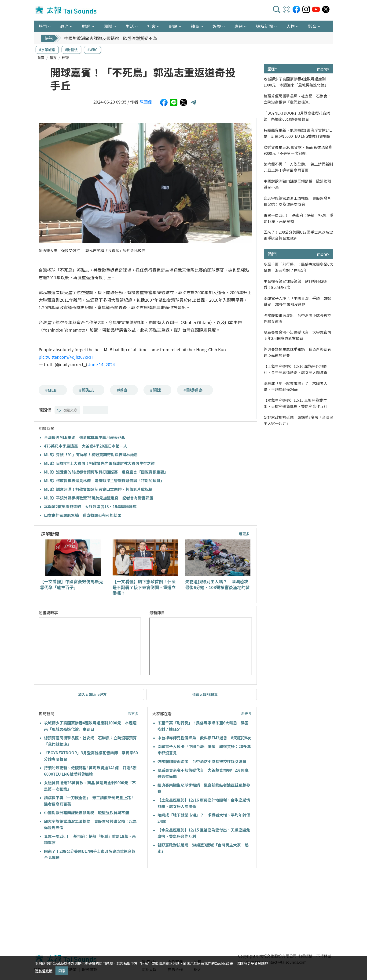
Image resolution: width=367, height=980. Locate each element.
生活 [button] (130, 26)
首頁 (41, 58)
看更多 (244, 534)
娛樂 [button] (217, 26)
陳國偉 (146, 102)
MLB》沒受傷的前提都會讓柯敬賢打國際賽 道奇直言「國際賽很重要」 (106, 472)
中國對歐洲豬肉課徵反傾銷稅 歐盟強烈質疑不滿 (110, 38)
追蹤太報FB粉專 (205, 694)
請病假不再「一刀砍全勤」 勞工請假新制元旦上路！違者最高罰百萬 (298, 167)
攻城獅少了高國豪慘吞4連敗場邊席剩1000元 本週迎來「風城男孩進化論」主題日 (298, 82)
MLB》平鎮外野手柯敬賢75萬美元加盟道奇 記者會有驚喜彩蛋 (99, 498)
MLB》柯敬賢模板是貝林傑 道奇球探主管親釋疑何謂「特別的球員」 (104, 481)
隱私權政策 (44, 971)
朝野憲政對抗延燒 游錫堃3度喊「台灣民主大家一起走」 (299, 420)
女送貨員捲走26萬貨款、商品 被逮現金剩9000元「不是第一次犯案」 (298, 150)
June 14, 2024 (101, 364)
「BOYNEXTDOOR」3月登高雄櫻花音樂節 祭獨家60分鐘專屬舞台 (297, 116)
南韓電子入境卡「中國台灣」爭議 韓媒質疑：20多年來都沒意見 (297, 301)
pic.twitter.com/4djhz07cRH (66, 357)
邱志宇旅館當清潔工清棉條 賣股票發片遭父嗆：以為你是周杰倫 (297, 201)
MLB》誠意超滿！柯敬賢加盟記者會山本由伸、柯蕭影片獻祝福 (98, 489)
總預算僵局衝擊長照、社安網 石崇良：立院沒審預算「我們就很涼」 (297, 99)
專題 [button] (239, 26)
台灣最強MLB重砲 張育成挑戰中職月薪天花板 (85, 437)
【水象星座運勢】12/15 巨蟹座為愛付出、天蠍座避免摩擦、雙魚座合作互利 (296, 403)
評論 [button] (173, 26)
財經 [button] (86, 26)
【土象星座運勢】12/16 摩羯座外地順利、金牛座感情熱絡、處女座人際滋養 (296, 369)
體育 (53, 58)
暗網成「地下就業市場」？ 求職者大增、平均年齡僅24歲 (296, 386)
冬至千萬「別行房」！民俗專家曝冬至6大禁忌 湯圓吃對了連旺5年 (299, 267)
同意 (62, 971)
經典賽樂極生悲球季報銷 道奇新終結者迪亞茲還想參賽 (297, 352)
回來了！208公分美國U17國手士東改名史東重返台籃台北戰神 (298, 235)
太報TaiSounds (66, 10)
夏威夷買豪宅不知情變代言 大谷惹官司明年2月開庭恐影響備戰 (297, 335)
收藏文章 (67, 410)
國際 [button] (108, 26)
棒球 (65, 58)
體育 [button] (195, 26)
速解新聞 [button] (264, 26)
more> (323, 69)
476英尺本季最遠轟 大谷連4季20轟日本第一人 (86, 446)
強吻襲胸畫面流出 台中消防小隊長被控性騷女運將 (202, 761)
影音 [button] (312, 26)
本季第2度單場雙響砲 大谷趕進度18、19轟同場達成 (90, 506)
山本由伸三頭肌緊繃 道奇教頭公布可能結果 (83, 515)
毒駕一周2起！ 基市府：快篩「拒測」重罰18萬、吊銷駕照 (299, 218)
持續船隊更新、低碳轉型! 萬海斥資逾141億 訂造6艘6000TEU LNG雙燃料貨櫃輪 (298, 133)
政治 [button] (64, 26)
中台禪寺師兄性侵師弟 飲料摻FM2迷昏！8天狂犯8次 (204, 738)
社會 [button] (151, 26)
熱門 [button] (43, 26)
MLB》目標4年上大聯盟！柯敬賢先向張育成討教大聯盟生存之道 (99, 463)
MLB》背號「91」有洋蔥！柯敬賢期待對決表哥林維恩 (91, 455)
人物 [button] (290, 26)
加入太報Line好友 (92, 694)
